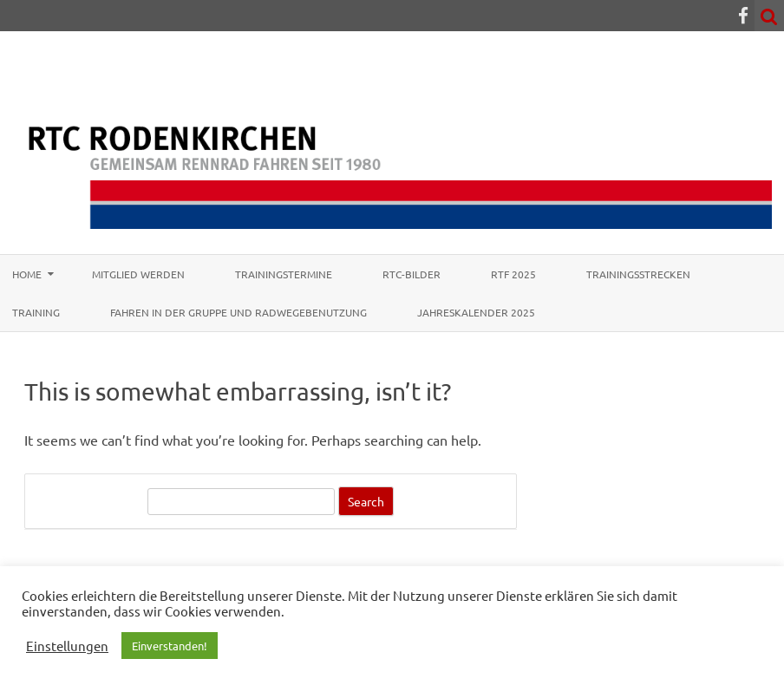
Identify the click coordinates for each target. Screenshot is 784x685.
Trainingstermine (284, 274)
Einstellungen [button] (67, 646)
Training (36, 312)
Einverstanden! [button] (170, 646)
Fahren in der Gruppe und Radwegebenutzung (238, 312)
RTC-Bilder (412, 274)
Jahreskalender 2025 (476, 312)
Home (27, 274)
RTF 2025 (513, 274)
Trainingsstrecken (638, 274)
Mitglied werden (138, 274)
